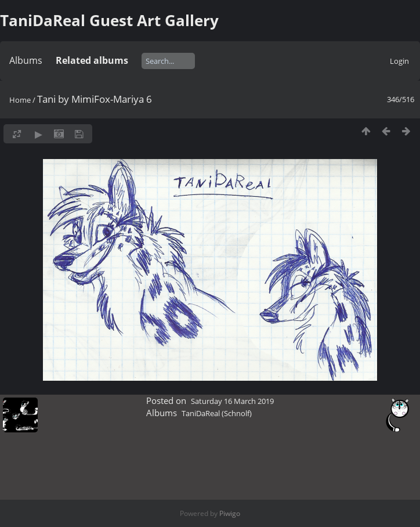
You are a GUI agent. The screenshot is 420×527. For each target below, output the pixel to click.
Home (20, 100)
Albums (26, 60)
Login (399, 61)
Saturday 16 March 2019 (232, 401)
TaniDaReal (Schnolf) (217, 413)
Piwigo (230, 513)
